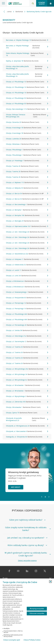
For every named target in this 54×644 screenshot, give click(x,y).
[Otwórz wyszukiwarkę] (33, 3)
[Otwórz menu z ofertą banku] (3, 3)
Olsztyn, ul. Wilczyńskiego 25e (27, 369)
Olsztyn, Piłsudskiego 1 (27, 150)
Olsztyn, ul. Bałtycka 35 (27, 188)
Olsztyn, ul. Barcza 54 (27, 194)
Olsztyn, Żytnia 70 (27, 413)
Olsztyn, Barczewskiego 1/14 (27, 109)
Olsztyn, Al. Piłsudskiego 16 (27, 87)
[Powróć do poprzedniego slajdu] (42, 497)
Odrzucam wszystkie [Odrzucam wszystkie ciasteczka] (37, 613)
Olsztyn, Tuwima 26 (27, 166)
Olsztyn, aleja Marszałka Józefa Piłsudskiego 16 (27, 67)
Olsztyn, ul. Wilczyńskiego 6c (27, 380)
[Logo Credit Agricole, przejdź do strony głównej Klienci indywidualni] (15, 4)
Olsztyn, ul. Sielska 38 (27, 330)
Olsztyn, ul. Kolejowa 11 (27, 259)
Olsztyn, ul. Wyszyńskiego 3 (27, 396)
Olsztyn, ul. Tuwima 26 (27, 347)
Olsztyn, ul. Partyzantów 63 (27, 298)
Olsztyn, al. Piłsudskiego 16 (27, 82)
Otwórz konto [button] (42, 3)
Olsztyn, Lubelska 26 (27, 139)
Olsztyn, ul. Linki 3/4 (27, 276)
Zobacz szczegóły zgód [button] (12, 640)
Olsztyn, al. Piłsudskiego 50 (27, 98)
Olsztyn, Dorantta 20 (27, 122)
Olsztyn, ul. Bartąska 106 (27, 215)
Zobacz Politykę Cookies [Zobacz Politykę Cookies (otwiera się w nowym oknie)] (32, 640)
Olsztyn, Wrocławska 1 (27, 407)
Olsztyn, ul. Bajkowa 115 (27, 182)
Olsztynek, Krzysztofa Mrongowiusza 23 (27, 419)
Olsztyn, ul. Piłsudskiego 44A (27, 314)
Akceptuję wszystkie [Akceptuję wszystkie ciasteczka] (37, 609)
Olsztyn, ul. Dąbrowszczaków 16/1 (27, 226)
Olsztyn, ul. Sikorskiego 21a (27, 336)
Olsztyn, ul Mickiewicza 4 (27, 281)
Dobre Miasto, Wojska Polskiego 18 (27, 54)
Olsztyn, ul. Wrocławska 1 (27, 385)
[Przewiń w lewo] (4, 12)
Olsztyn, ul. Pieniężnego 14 (27, 303)
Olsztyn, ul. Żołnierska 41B (27, 402)
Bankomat (19, 12)
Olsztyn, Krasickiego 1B (27, 128)
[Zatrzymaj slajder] (45, 497)
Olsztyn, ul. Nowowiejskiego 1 (27, 292)
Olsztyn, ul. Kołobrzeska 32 (27, 265)
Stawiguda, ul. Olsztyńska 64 (27, 437)
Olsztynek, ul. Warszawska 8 (27, 431)
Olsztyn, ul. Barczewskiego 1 (27, 204)
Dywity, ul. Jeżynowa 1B (27, 61)
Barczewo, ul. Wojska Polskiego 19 (27, 40)
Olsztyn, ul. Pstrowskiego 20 (27, 325)
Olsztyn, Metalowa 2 (27, 144)
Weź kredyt (16, 487)
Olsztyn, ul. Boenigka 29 (27, 221)
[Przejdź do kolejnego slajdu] (49, 497)
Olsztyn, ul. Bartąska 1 (27, 210)
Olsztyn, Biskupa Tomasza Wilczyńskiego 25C (27, 116)
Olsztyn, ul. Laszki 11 (27, 270)
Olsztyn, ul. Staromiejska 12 (27, 342)
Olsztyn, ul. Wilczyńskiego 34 (27, 374)
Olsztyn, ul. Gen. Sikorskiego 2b (27, 232)
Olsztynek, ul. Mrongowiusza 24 (27, 426)
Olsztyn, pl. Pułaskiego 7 (27, 161)
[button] (50, 582)
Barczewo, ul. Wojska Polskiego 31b (27, 47)
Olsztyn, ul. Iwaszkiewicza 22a (27, 254)
